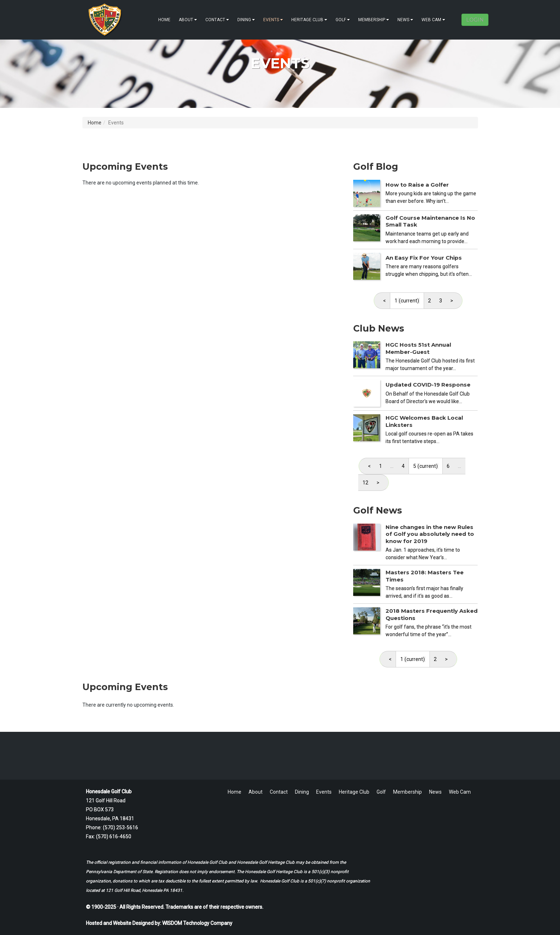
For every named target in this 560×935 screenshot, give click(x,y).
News (405, 20)
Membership (374, 20)
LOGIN (475, 20)
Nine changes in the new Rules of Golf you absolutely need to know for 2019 (430, 534)
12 (365, 483)
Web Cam (433, 20)
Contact (217, 20)
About (188, 20)
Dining (246, 20)
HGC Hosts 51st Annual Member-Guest (418, 348)
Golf (343, 20)
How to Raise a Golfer (417, 185)
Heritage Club (309, 20)
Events (273, 20)
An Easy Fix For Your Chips (424, 258)
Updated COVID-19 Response (428, 385)
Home (164, 20)
